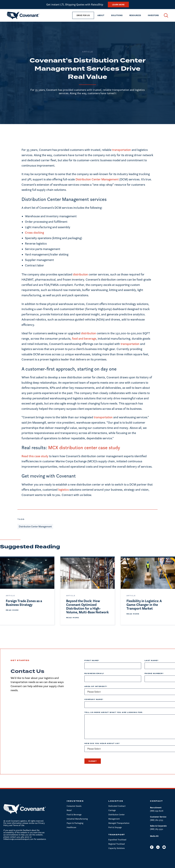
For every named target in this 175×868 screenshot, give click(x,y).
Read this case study (35, 456)
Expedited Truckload (117, 840)
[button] (101, 15)
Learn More (118, 5)
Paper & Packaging (75, 823)
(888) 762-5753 (157, 820)
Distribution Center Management (97, 179)
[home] (23, 15)
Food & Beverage (74, 814)
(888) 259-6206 (157, 811)
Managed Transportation (119, 823)
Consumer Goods (74, 806)
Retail (69, 810)
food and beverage (84, 339)
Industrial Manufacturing (77, 819)
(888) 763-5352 (157, 829)
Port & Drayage (115, 827)
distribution (80, 274)
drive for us (83, 15)
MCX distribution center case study (84, 447)
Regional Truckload (117, 844)
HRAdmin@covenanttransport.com (18, 839)
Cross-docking (34, 233)
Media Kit (154, 836)
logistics (64, 490)
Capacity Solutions (116, 848)
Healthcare (71, 827)
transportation (122, 150)
